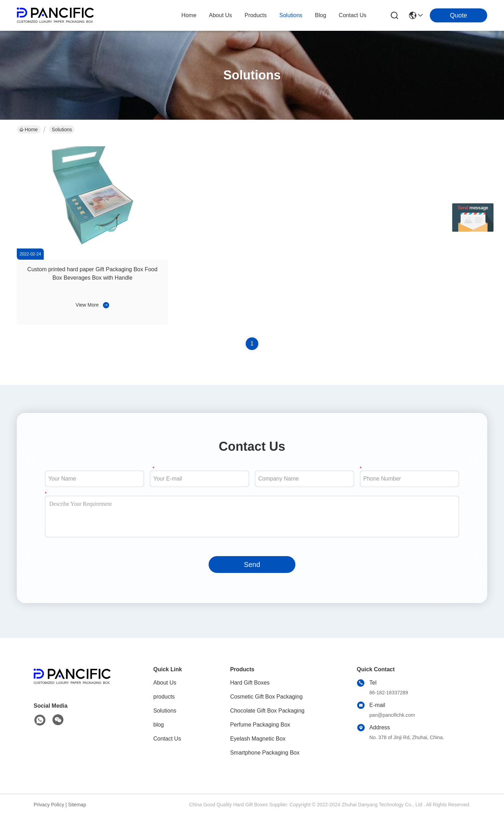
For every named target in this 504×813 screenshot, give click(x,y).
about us (220, 15)
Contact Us (167, 739)
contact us (353, 15)
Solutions (165, 711)
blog (321, 15)
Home (189, 15)
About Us (165, 683)
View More (87, 305)
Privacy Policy (49, 805)
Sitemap (77, 805)
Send (252, 565)
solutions (291, 15)
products (256, 15)
